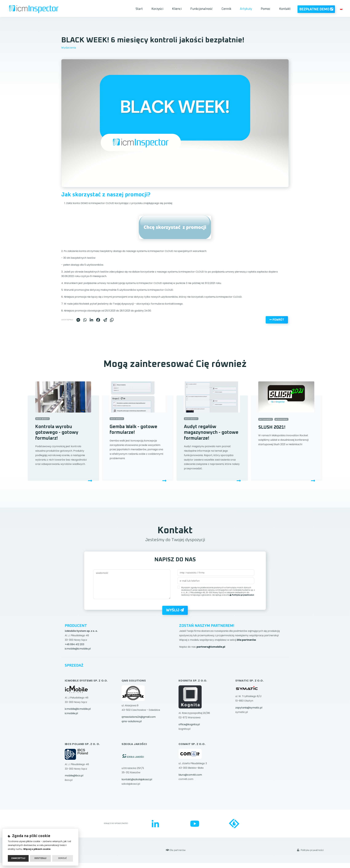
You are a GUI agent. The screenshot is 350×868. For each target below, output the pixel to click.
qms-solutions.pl (132, 760)
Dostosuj (40, 858)
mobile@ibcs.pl (74, 814)
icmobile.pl (71, 752)
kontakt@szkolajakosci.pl (137, 818)
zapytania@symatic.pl (249, 746)
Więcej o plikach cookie (37, 849)
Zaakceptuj (18, 858)
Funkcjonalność (206, 9)
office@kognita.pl (189, 763)
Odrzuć (63, 858)
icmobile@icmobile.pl (78, 687)
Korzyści (165, 9)
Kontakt (285, 9)
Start (148, 9)
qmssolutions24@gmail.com (139, 755)
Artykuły (248, 9)
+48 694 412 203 (74, 683)
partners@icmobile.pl (211, 685)
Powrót (277, 365)
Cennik (229, 9)
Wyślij (175, 648)
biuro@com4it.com (190, 813)
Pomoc (267, 9)
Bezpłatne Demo (316, 9)
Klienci (183, 9)
